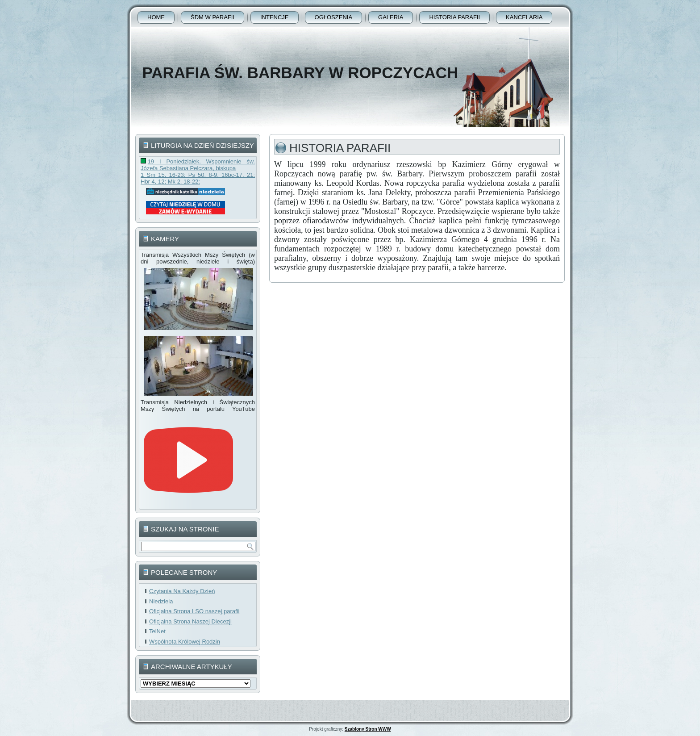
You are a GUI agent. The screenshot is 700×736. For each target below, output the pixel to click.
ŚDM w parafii (212, 17)
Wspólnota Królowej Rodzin (185, 642)
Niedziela (161, 601)
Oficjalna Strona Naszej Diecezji (190, 621)
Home (156, 17)
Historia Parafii (454, 17)
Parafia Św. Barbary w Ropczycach (300, 73)
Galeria (391, 17)
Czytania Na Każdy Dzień (182, 591)
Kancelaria (524, 17)
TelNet (157, 631)
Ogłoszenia (334, 17)
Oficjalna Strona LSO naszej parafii (194, 611)
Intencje (275, 17)
